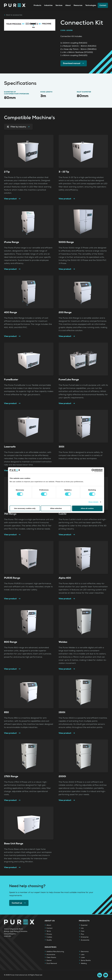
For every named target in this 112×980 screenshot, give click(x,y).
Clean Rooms (51, 957)
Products (37, 5)
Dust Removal (52, 963)
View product (12, 199)
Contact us (19, 903)
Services (59, 5)
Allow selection (56, 508)
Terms (49, 931)
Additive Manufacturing (55, 952)
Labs (83, 955)
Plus (82, 934)
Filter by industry (18, 127)
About (68, 5)
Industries (48, 5)
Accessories (85, 940)
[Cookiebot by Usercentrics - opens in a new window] (93, 470)
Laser (83, 957)
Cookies (49, 937)
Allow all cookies (87, 508)
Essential (84, 925)
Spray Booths (86, 960)
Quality (49, 940)
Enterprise (85, 937)
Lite (82, 928)
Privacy (49, 934)
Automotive (51, 955)
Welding (84, 963)
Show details (93, 502)
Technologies (91, 5)
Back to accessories (13, 15)
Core (83, 931)
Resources (78, 5)
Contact (103, 5)
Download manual (74, 63)
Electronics (85, 952)
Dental (49, 960)
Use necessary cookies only (25, 508)
